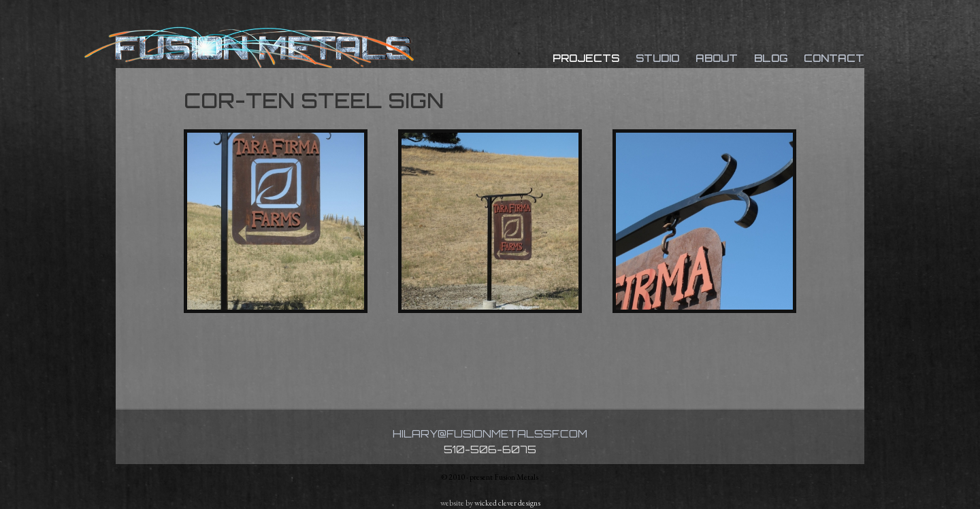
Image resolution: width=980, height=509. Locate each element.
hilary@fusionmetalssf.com (490, 434)
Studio (657, 58)
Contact (834, 58)
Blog (771, 58)
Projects (586, 58)
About (717, 58)
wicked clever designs (507, 503)
